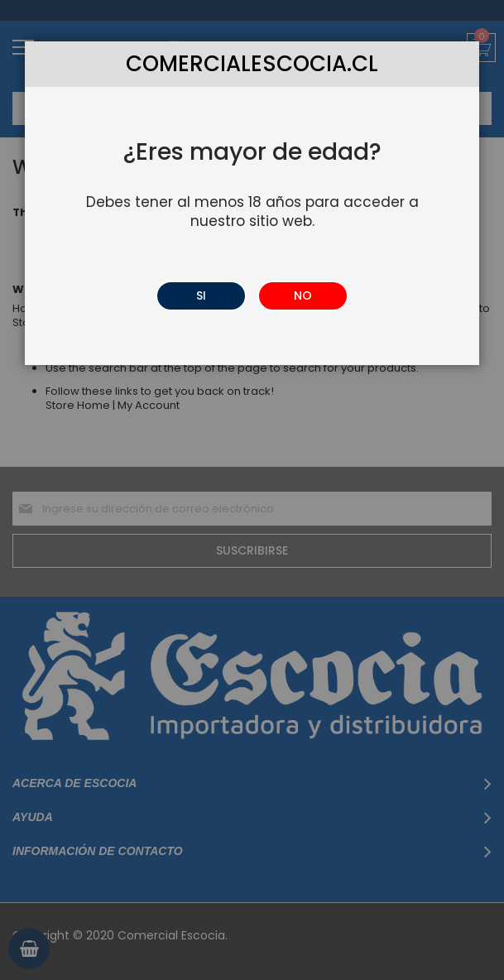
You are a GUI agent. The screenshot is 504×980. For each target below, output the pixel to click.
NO (303, 295)
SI (201, 295)
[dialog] (252, 490)
